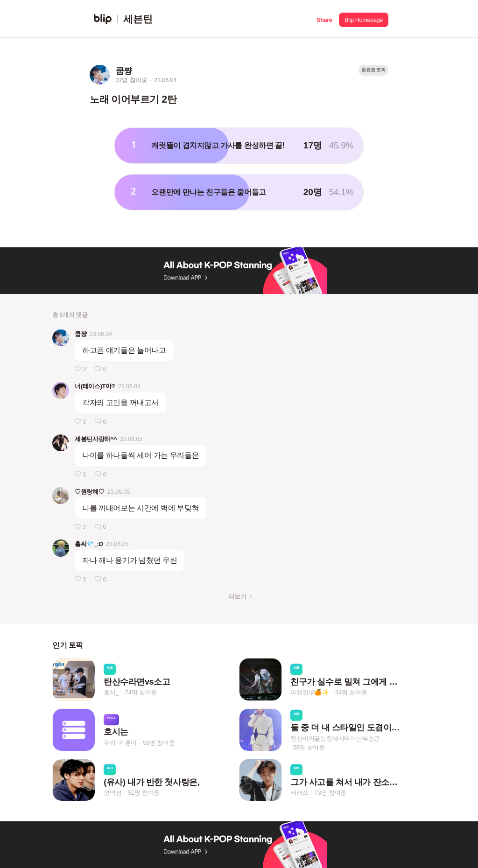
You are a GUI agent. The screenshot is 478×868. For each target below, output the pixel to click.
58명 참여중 (159, 743)
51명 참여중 (144, 793)
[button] (324, 19)
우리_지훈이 (120, 743)
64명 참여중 (351, 692)
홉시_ (111, 692)
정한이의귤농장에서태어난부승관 (335, 738)
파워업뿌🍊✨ (310, 692)
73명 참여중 (330, 793)
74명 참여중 (141, 692)
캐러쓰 (299, 793)
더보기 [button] (237, 597)
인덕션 (112, 793)
